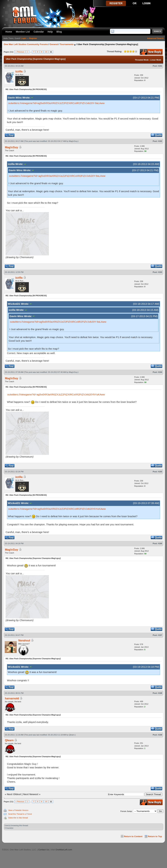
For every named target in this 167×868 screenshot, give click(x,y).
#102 (160, 141)
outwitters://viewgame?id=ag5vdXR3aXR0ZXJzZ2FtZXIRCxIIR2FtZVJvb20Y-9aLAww (56, 103)
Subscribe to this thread (18, 818)
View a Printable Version (18, 810)
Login (24, 38)
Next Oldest (14, 794)
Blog (59, 32)
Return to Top (155, 836)
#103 (160, 272)
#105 (160, 472)
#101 (160, 66)
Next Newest (31, 794)
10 (46, 52)
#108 (160, 693)
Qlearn (72, 735)
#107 (160, 635)
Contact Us (44, 850)
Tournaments (67, 44)
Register (33, 38)
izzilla (19, 71)
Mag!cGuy (73, 141)
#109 (160, 735)
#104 (160, 372)
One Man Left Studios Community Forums (26, 44)
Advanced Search (155, 38)
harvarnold (12, 698)
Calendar (39, 32)
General (54, 44)
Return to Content (133, 836)
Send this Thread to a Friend (20, 814)
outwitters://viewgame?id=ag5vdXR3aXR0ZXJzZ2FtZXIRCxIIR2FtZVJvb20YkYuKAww (56, 394)
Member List (23, 32)
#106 (160, 543)
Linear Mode (156, 60)
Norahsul (24, 640)
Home (9, 32)
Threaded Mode (142, 60)
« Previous (20, 52)
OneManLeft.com (64, 850)
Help (50, 32)
